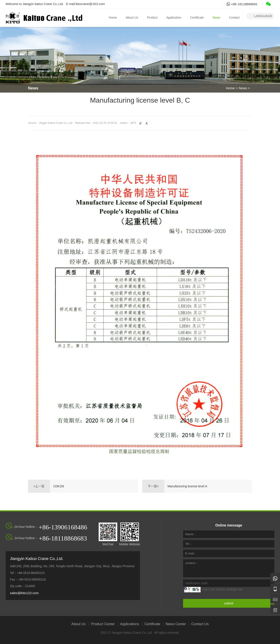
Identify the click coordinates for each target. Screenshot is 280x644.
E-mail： (191, 553)
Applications (129, 624)
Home (113, 18)
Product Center (103, 624)
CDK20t (59, 486)
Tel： (189, 544)
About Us (132, 18)
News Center (176, 624)
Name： (191, 534)
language (260, 16)
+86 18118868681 (242, 4)
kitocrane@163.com (90, 4)
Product (152, 18)
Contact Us (200, 624)
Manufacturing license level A (187, 486)
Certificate (197, 18)
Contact (234, 18)
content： (192, 563)
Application (174, 18)
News (216, 18)
